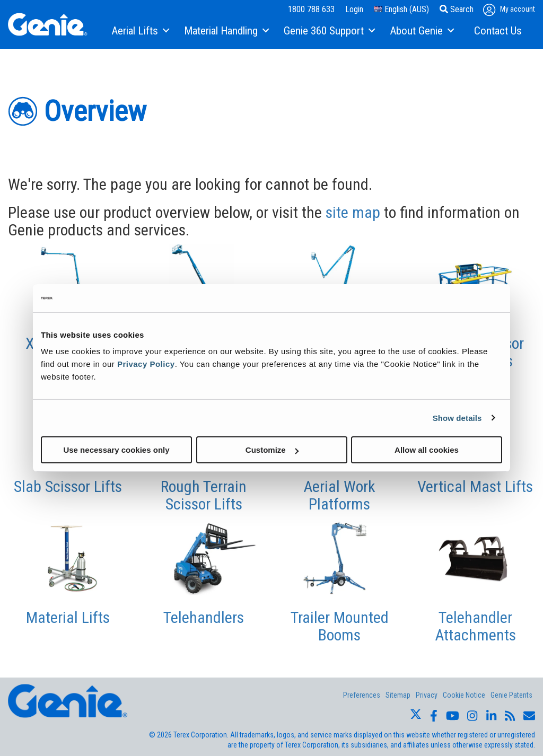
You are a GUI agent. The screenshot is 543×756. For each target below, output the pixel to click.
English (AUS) (401, 9)
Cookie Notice (464, 695)
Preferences (362, 695)
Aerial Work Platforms (339, 495)
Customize (272, 450)
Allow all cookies (427, 450)
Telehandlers (204, 617)
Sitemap (398, 695)
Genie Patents (511, 695)
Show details (457, 417)
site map (353, 212)
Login (354, 9)
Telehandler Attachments (475, 626)
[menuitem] (140, 31)
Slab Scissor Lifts (68, 486)
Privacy (427, 695)
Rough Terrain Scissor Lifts (204, 495)
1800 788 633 (311, 9)
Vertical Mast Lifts (475, 486)
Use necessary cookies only (116, 450)
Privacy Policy (146, 364)
